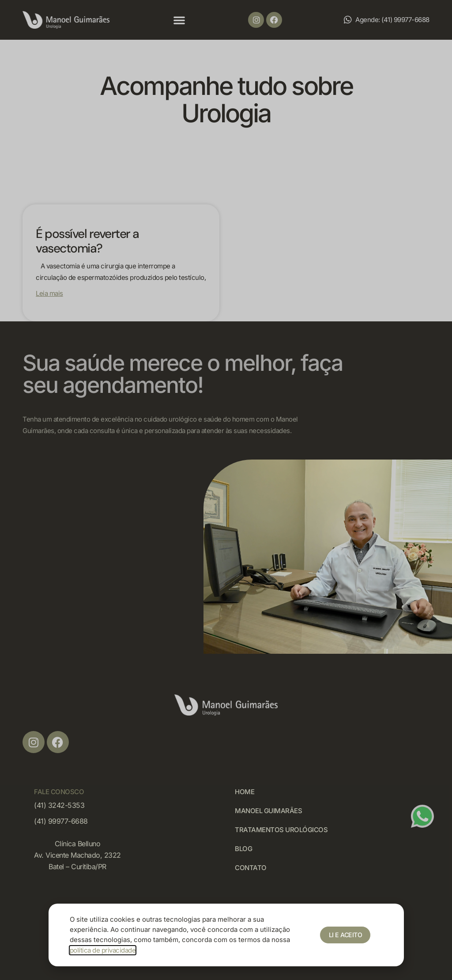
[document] (226, 490)
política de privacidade (103, 950)
